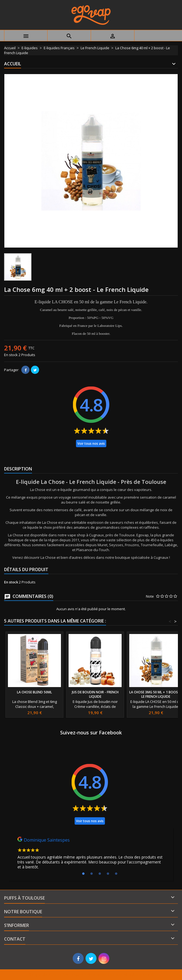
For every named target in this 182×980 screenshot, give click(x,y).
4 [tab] (108, 874)
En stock (11, 355)
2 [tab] (92, 874)
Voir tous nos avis (91, 444)
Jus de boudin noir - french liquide (95, 694)
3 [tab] (100, 874)
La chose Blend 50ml (34, 692)
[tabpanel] (91, 854)
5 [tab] (116, 874)
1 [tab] (83, 874)
